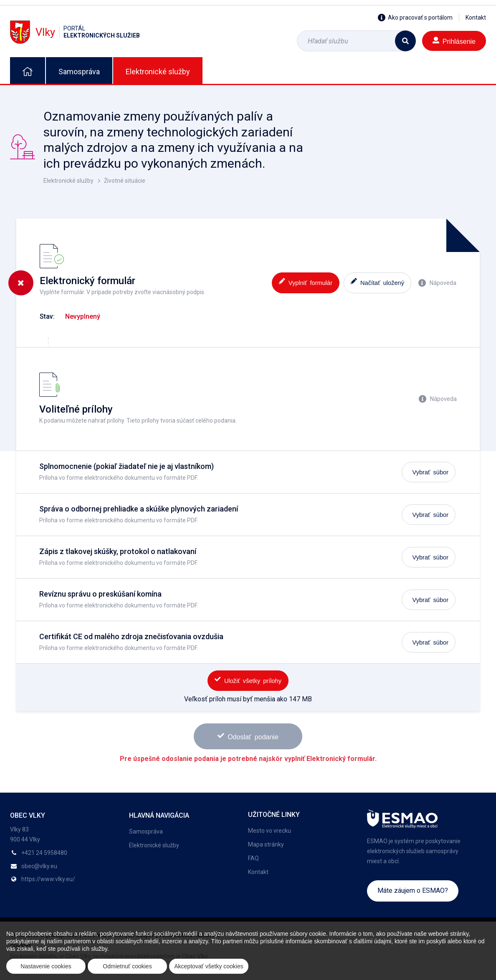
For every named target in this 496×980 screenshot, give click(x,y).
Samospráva (79, 72)
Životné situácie (125, 181)
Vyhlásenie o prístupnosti (44, 935)
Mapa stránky (266, 844)
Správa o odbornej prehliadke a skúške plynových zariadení (139, 509)
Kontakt (476, 18)
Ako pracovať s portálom (415, 18)
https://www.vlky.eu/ (48, 879)
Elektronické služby (158, 72)
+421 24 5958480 (44, 853)
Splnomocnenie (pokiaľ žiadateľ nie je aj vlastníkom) (127, 466)
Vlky (75, 32)
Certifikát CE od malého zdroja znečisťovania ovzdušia (131, 636)
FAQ (253, 858)
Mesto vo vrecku (270, 831)
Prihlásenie (454, 41)
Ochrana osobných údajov (119, 935)
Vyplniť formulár (306, 282)
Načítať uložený (377, 282)
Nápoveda (437, 283)
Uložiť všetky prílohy (248, 680)
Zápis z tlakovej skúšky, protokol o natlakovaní (118, 551)
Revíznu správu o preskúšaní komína (100, 594)
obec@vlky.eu (39, 866)
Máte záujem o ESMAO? (413, 891)
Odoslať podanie (248, 736)
